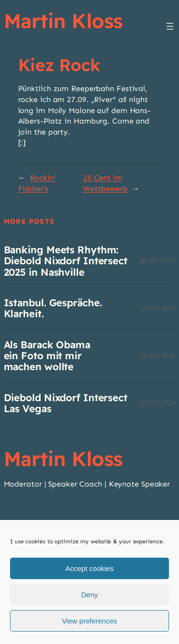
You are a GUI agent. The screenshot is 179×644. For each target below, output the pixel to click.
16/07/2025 (158, 308)
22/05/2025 (158, 356)
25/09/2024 (158, 403)
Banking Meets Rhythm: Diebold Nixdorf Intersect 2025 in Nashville (66, 261)
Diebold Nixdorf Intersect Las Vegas (66, 403)
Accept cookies (89, 568)
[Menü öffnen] (170, 26)
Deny (89, 595)
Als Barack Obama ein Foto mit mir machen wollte (47, 356)
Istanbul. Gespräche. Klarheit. (53, 308)
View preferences (90, 621)
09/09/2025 (158, 261)
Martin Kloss (63, 21)
